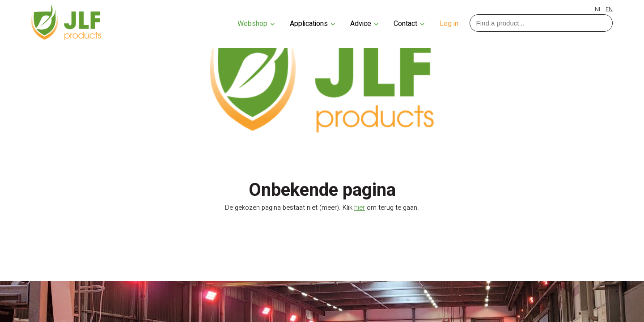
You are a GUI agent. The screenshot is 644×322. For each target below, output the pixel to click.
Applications (312, 24)
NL (598, 9)
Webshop (256, 24)
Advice (364, 24)
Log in (449, 24)
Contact (409, 24)
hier (360, 208)
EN (609, 9)
